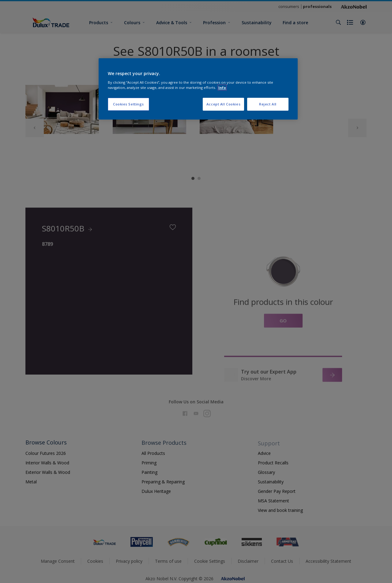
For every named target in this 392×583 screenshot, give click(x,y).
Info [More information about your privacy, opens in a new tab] (222, 88)
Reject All (268, 104)
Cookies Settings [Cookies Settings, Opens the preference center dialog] (128, 104)
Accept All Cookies (223, 104)
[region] (198, 89)
